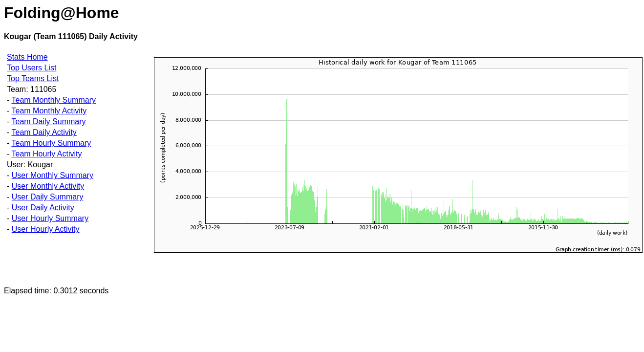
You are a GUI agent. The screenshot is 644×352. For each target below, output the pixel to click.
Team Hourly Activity (46, 154)
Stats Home (27, 57)
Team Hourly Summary (51, 143)
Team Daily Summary (48, 121)
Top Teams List (33, 78)
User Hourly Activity (46, 229)
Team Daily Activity (44, 132)
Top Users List (32, 68)
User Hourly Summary (50, 218)
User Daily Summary (48, 197)
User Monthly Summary (53, 175)
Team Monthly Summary (54, 100)
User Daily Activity (43, 208)
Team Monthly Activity (49, 111)
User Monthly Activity (48, 186)
